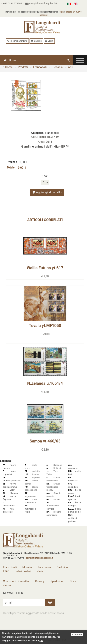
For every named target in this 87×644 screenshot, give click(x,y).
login (61, 12)
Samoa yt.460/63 (45, 441)
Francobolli (40, 67)
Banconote (44, 567)
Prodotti (23, 67)
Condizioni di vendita (16, 581)
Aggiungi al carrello (47, 192)
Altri (71, 67)
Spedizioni (57, 581)
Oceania (58, 67)
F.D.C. (6, 571)
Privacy (39, 581)
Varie (40, 571)
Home (10, 60)
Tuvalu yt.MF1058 (45, 326)
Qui (41, 640)
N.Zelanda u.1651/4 (45, 383)
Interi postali (23, 571)
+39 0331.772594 (11, 4)
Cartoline (62, 567)
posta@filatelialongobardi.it (42, 4)
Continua (77, 634)
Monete (27, 567)
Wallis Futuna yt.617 (45, 268)
